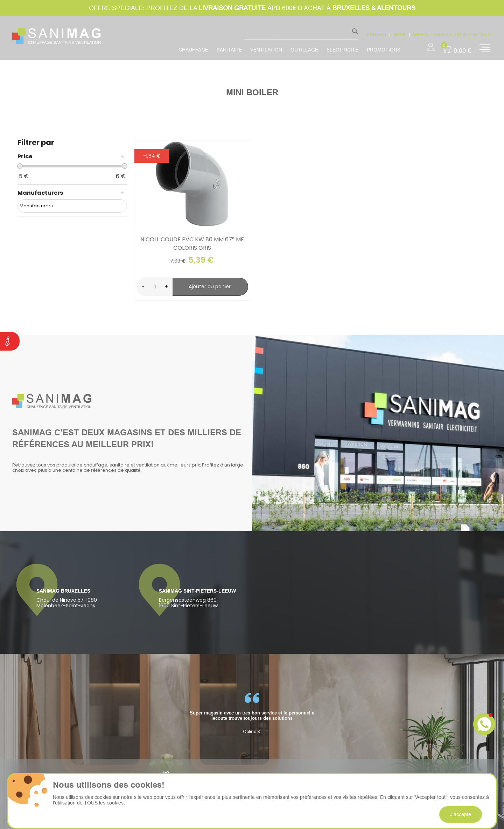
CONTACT (377, 34)
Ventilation (266, 50)
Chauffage (193, 50)
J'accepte (461, 814)
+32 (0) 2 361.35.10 (473, 34)
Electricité (342, 50)
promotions (384, 50)
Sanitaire (229, 50)
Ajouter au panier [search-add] (210, 286)
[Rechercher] (301, 33)
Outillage (304, 50)
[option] (252, 713)
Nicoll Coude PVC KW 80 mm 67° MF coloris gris (192, 244)
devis (400, 34)
